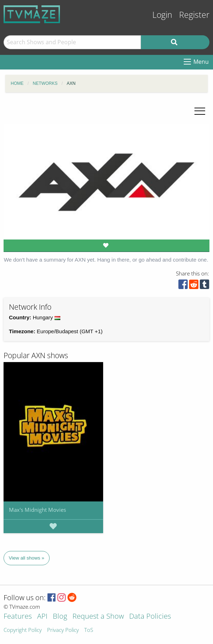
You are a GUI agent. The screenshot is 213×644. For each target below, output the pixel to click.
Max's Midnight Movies (37, 510)
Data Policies (150, 617)
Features (18, 617)
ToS (89, 630)
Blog (60, 617)
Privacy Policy (63, 630)
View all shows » (27, 558)
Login (162, 15)
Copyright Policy (23, 630)
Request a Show (98, 617)
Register (194, 15)
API (42, 617)
